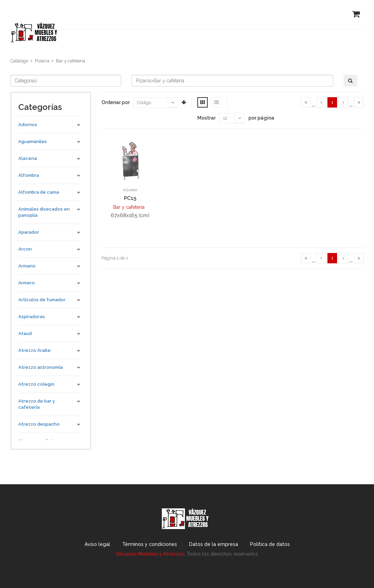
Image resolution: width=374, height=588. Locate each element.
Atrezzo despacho (39, 424)
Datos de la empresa (214, 544)
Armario (27, 266)
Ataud (25, 333)
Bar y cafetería (71, 61)
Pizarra (42, 61)
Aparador (29, 232)
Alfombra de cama (39, 192)
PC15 (130, 198)
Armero (27, 283)
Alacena (28, 158)
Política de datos (270, 544)
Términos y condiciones (150, 544)
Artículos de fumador (42, 300)
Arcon (25, 249)
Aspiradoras (32, 317)
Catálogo (19, 61)
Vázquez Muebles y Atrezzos (150, 554)
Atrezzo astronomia (41, 367)
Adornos (28, 125)
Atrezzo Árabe (35, 350)
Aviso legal (97, 544)
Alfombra (29, 175)
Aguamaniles (33, 141)
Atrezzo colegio (36, 384)
